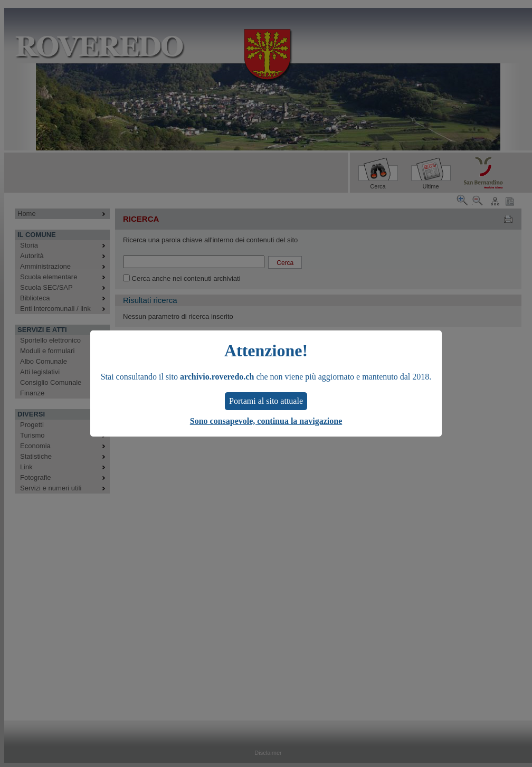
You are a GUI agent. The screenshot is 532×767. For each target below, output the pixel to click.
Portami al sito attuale (266, 401)
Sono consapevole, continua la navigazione (266, 421)
